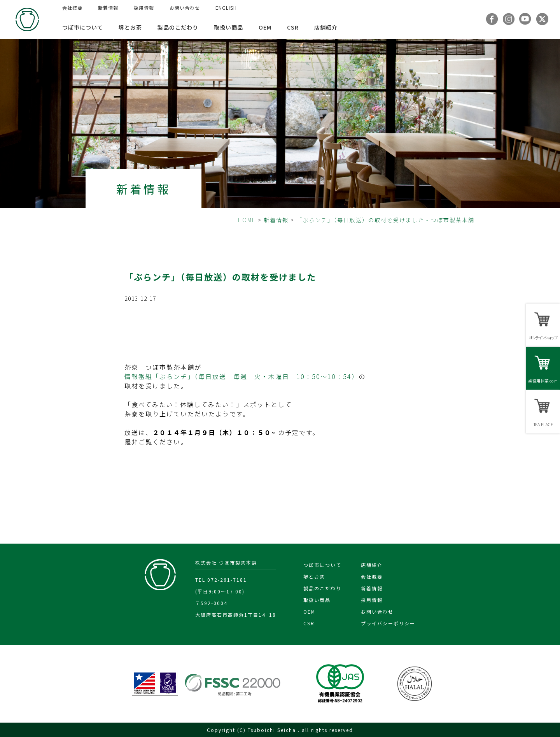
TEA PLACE (543, 424)
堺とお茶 (130, 27)
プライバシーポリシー (388, 623)
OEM (265, 27)
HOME (247, 220)
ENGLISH (226, 8)
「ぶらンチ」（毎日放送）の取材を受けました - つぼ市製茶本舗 (385, 220)
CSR (293, 27)
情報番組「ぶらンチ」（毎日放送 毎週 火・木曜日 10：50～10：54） (241, 376)
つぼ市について (83, 27)
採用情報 (144, 8)
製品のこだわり (178, 27)
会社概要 (72, 8)
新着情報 (108, 8)
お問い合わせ (185, 8)
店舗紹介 (326, 27)
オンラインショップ (543, 338)
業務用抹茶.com (543, 381)
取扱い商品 (228, 27)
